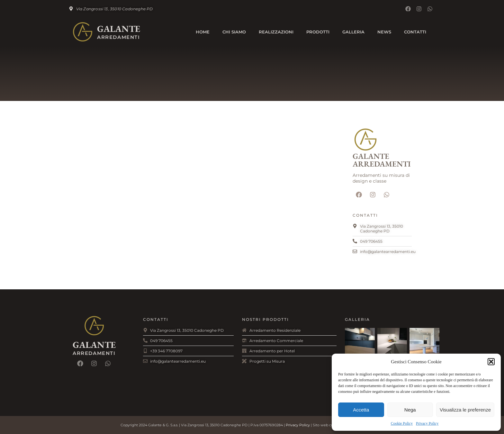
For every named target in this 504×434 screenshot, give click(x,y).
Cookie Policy (402, 423)
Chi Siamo (234, 32)
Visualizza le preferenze (465, 410)
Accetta (361, 410)
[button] (491, 362)
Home (203, 32)
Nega (410, 410)
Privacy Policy (427, 423)
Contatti (415, 32)
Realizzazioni (276, 32)
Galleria (353, 32)
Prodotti (318, 32)
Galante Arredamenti (382, 160)
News (384, 32)
